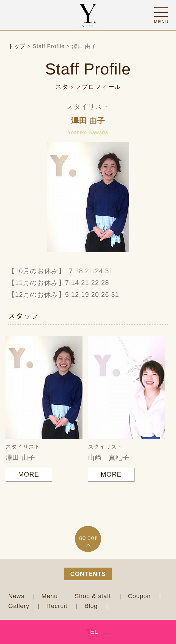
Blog (92, 606)
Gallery (20, 606)
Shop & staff (94, 596)
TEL (92, 632)
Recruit (58, 606)
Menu (51, 596)
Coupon (140, 596)
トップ (17, 46)
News (17, 596)
